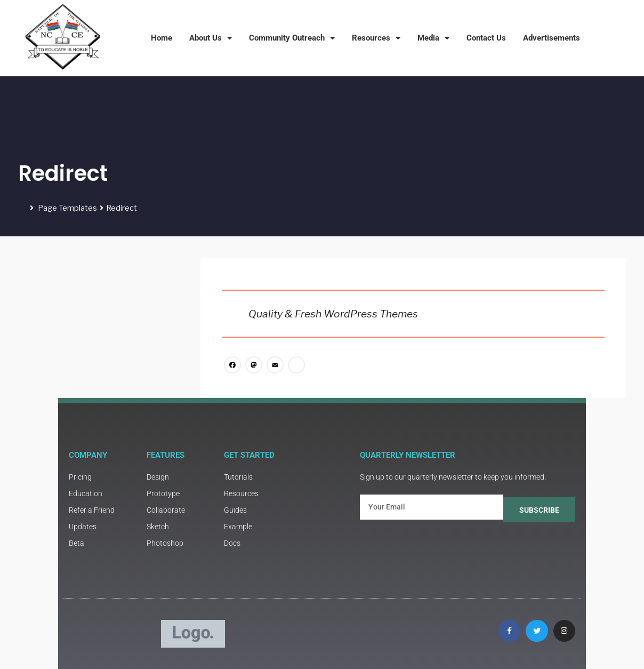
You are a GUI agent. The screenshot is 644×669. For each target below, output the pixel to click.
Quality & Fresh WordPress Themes (333, 314)
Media (433, 38)
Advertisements (552, 38)
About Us (211, 38)
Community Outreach (292, 38)
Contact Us (486, 38)
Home (162, 38)
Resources (376, 38)
